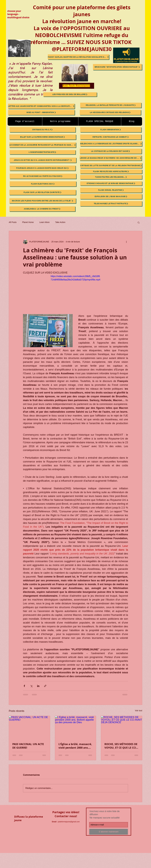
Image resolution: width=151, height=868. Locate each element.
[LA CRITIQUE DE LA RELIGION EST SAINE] (111, 151)
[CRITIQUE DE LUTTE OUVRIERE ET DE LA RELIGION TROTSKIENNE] (111, 166)
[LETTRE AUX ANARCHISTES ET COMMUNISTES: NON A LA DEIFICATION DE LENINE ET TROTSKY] (41, 106)
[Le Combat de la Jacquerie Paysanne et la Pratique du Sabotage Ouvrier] (43, 145)
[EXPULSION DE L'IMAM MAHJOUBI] (111, 197)
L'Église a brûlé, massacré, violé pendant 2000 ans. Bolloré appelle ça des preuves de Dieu (75, 746)
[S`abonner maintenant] (109, 832)
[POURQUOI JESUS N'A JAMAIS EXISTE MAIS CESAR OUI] (43, 168)
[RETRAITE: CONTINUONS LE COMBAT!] (111, 137)
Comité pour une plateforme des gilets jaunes (82, 11)
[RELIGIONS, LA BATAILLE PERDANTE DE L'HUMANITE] (111, 105)
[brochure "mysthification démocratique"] (117, 67)
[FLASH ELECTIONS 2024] (43, 184)
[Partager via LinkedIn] (38, 686)
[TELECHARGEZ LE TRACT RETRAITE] (111, 204)
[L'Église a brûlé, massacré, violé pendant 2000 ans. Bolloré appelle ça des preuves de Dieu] (76, 727)
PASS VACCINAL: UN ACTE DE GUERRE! (28, 746)
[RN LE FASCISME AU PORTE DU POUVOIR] (43, 176)
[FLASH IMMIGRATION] (111, 130)
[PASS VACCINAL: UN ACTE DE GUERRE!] (29, 727)
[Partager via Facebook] (24, 686)
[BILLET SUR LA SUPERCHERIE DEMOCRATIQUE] (43, 137)
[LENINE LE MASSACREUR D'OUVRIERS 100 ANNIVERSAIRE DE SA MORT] (111, 158)
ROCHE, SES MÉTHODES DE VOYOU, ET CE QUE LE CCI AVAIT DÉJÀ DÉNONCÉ (121, 746)
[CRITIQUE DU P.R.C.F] (43, 130)
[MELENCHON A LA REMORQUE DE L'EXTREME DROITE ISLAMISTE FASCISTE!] (111, 144)
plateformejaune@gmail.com (69, 822)
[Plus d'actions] (126, 242)
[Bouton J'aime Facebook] (31, 838)
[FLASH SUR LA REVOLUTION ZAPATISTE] (43, 192)
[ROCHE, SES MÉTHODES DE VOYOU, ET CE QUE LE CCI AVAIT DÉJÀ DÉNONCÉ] (122, 727)
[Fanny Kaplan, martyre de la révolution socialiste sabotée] (78, 57)
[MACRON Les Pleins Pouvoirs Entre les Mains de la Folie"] (43, 201)
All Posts (13, 222)
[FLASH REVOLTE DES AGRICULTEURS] (111, 172)
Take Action (60, 222)
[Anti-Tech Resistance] (77, 86)
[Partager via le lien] (45, 686)
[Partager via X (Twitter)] (31, 686)
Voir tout (139, 711)
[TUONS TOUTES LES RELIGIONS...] (111, 177)
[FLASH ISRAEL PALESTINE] (111, 190)
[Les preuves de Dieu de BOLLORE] (70, 94)
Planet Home (28, 222)
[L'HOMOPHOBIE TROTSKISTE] (43, 152)
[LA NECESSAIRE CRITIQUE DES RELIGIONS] (110, 112)
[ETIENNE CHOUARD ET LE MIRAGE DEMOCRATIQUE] (111, 183)
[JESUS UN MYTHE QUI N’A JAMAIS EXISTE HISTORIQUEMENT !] (43, 160)
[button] (139, 222)
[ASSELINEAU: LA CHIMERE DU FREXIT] (42, 209)
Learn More (44, 222)
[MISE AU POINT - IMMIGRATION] (41, 112)
